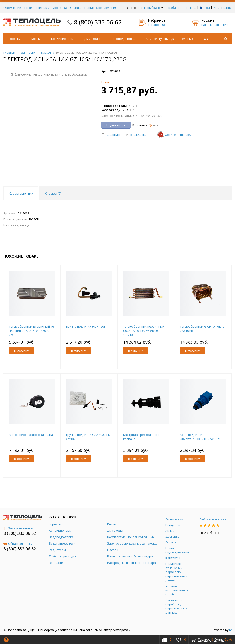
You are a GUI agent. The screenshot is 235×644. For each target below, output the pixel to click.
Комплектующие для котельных (170, 39)
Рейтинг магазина (213, 519)
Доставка (60, 8)
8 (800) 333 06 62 (98, 22)
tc (230, 630)
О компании (12, 8)
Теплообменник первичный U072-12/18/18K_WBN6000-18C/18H (144, 331)
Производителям (37, 8)
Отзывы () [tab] (53, 193)
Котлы (36, 39)
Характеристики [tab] (21, 193)
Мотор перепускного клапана (31, 435)
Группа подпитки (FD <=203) (86, 326)
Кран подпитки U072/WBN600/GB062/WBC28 (200, 437)
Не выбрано (153, 8)
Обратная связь (18, 544)
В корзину (21, 350)
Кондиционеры (62, 39)
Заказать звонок (18, 528)
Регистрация (222, 8)
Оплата (76, 8)
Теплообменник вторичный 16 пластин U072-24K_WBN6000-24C (31, 331)
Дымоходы (92, 39)
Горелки (15, 39)
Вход (206, 8)
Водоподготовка (123, 39)
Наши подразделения (101, 8)
